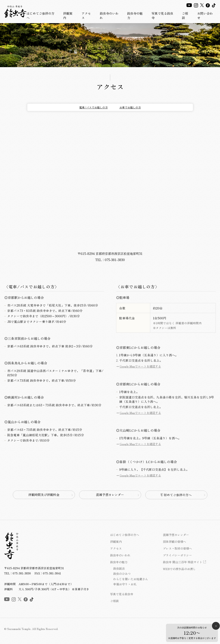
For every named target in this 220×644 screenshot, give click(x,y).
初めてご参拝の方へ (176, 495)
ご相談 (185, 15)
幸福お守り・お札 (125, 584)
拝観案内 (68, 15)
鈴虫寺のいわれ (109, 15)
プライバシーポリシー (177, 555)
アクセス (86, 15)
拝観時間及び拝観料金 (44, 495)
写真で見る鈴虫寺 (162, 15)
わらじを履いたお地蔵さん (131, 579)
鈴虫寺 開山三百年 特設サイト (183, 562)
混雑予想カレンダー (110, 495)
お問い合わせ (205, 15)
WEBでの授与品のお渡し (179, 569)
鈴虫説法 (119, 568)
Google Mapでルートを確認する (140, 367)
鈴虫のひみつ (122, 574)
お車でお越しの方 (130, 107)
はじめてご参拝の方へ (40, 15)
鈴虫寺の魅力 (135, 15)
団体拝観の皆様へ (174, 542)
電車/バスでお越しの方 (94, 107)
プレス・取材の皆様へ (177, 548)
